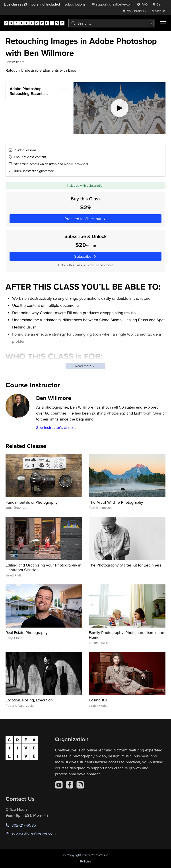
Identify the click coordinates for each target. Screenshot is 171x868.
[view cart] (159, 4)
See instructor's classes (56, 427)
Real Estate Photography (27, 633)
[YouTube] (59, 785)
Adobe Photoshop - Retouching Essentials (29, 91)
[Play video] (120, 108)
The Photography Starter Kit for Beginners (125, 565)
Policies (86, 861)
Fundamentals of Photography (32, 502)
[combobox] (112, 23)
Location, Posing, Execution (29, 700)
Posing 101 (98, 700)
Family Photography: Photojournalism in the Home (126, 635)
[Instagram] (80, 785)
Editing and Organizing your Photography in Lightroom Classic (43, 567)
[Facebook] (70, 785)
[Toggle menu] (163, 23)
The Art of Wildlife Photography (116, 502)
